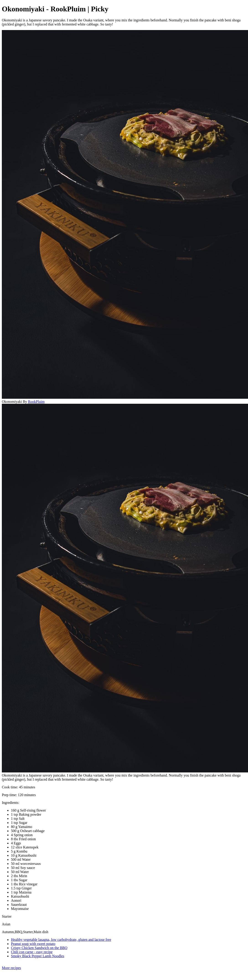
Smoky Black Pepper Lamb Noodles (38, 956)
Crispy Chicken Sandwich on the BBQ (39, 948)
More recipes (11, 968)
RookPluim (36, 402)
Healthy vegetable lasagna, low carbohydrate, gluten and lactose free (61, 940)
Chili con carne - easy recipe (32, 952)
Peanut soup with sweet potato (33, 944)
